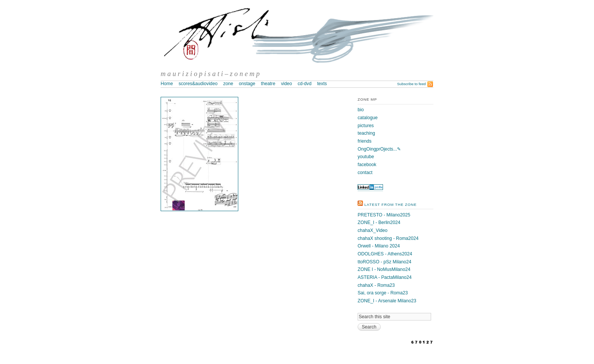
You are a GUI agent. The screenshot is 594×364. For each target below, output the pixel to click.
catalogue (368, 118)
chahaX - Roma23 (376, 285)
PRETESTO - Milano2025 (384, 215)
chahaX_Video (373, 230)
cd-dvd (305, 84)
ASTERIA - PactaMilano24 (385, 277)
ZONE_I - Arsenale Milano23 (387, 301)
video (287, 84)
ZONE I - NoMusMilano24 (384, 269)
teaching (366, 133)
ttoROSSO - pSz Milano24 (385, 262)
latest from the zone (391, 205)
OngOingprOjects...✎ (379, 149)
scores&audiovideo (198, 84)
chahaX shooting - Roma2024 (388, 238)
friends (365, 141)
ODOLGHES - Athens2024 (385, 254)
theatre (268, 84)
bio (361, 110)
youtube (366, 157)
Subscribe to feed (411, 84)
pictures (366, 126)
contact (365, 173)
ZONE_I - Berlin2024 (379, 222)
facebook (367, 165)
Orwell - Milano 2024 (379, 246)
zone (228, 84)
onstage (247, 84)
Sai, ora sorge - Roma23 (383, 293)
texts (322, 84)
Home (167, 84)
